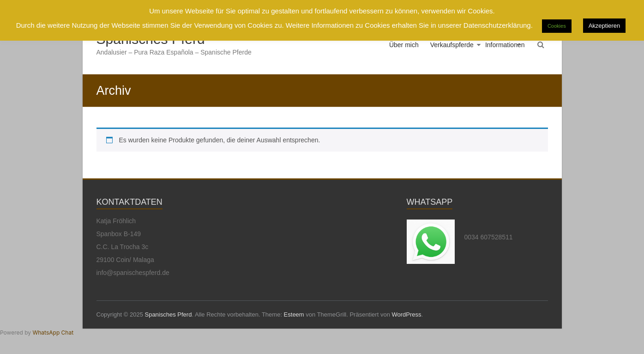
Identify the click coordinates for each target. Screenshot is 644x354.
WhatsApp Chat (53, 333)
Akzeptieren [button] (605, 26)
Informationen (505, 45)
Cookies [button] (557, 26)
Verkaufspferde (452, 45)
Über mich (404, 45)
